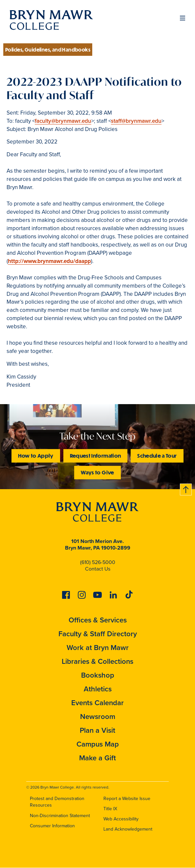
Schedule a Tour (157, 456)
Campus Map (98, 744)
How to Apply (36, 456)
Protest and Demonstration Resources (57, 802)
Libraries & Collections (97, 661)
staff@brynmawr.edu (136, 121)
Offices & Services (98, 620)
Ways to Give (97, 472)
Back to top (186, 488)
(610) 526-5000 (98, 562)
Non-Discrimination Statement (60, 816)
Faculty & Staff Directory (98, 634)
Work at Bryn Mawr (98, 648)
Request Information (96, 456)
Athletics (98, 689)
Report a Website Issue (127, 799)
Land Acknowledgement (128, 829)
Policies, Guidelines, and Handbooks (48, 50)
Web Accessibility (121, 819)
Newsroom (98, 716)
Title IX (110, 809)
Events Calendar (97, 703)
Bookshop (98, 675)
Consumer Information (52, 826)
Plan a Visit (97, 730)
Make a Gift (97, 758)
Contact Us (98, 569)
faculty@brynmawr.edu (63, 121)
